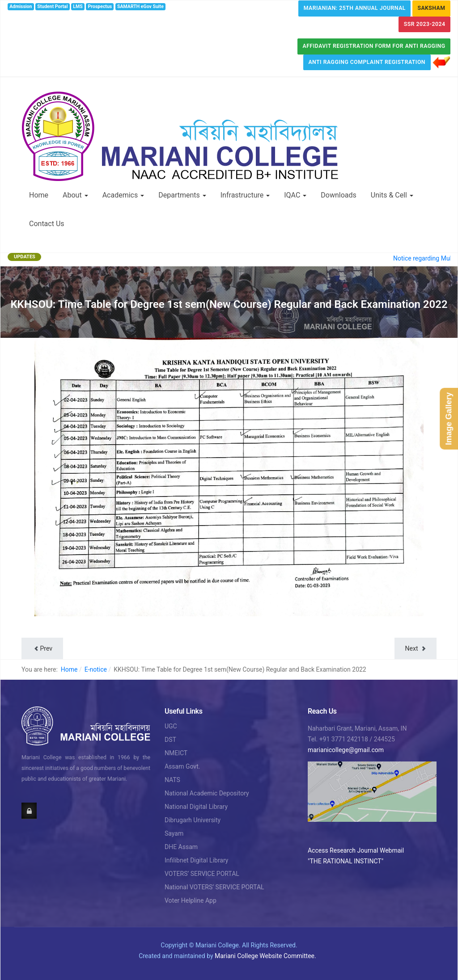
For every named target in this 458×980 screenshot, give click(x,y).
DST (170, 740)
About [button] (75, 195)
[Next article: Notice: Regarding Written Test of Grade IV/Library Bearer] (416, 648)
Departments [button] (182, 195)
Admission (21, 6)
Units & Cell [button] (392, 195)
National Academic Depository (207, 793)
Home (39, 195)
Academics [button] (123, 195)
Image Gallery (449, 419)
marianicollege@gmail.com (346, 750)
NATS (172, 780)
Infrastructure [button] (245, 195)
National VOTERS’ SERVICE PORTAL (214, 887)
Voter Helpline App (191, 900)
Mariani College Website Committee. (265, 956)
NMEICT (176, 753)
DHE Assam (181, 847)
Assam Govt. (182, 766)
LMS (78, 6)
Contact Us (47, 224)
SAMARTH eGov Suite (140, 6)
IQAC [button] (295, 195)
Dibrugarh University (193, 820)
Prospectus (100, 6)
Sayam (174, 833)
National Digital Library (196, 807)
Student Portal (52, 6)
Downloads (338, 195)
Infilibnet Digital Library (197, 860)
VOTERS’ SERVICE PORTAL (202, 874)
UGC (171, 726)
